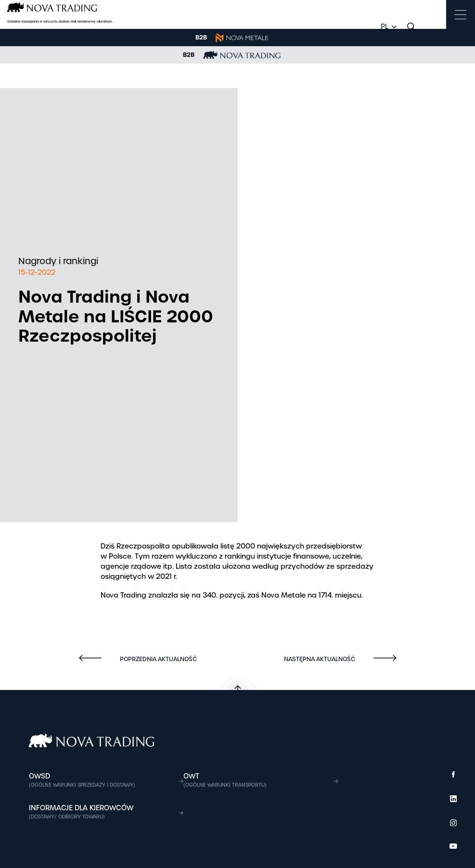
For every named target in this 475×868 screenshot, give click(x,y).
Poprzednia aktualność (158, 659)
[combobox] (387, 27)
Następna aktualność (320, 659)
